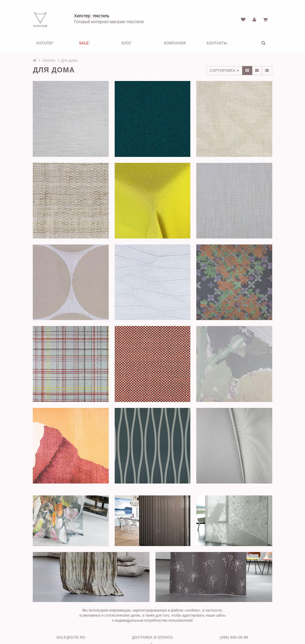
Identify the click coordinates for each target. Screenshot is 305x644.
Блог (127, 43)
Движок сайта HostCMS (153, 629)
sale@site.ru (73, 621)
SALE (84, 43)
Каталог (45, 43)
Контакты (217, 43)
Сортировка (221, 70)
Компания (175, 43)
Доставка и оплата (152, 621)
